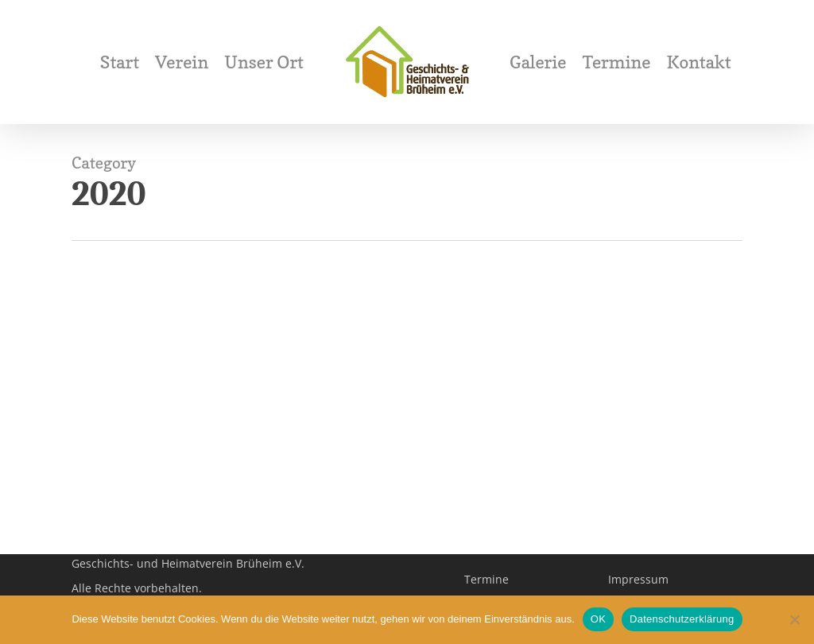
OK (598, 619)
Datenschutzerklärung (682, 619)
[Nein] (794, 619)
